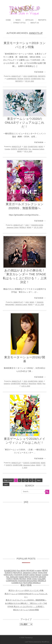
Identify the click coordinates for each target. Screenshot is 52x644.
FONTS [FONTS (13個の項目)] (10, 579)
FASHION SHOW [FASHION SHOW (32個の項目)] (21, 575)
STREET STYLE (19, 23)
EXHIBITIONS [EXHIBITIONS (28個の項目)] (10, 571)
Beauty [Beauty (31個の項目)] (38, 575)
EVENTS (27, 79)
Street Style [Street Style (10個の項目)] (43, 573)
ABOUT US (35, 23)
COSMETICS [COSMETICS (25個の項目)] (17, 583)
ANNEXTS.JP (36, 33)
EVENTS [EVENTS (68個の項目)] (9, 573)
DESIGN (20, 79)
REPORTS (42, 20)
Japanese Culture (38, 149)
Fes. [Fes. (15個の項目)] (8, 577)
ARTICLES (29, 20)
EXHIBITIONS (32, 76)
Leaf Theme (29, 642)
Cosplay (7, 149)
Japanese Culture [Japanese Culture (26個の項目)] (30, 573)
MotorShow (32, 384)
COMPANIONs (12, 79)
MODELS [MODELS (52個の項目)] (42, 581)
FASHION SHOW (37, 225)
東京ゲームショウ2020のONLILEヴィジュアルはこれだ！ (25, 123)
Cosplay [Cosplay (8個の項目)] (45, 575)
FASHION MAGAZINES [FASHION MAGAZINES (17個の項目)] (28, 581)
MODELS (23, 227)
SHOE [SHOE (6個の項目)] (29, 579)
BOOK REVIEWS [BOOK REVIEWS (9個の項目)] (28, 571)
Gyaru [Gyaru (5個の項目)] (35, 579)
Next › (39, 480)
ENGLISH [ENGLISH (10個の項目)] (14, 577)
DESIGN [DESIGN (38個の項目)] (42, 577)
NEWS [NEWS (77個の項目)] (45, 570)
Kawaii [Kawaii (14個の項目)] (21, 577)
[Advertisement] (26, 529)
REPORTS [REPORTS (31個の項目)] (18, 573)
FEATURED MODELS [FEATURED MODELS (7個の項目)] (32, 583)
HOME (8, 20)
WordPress (45, 642)
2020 (25, 147)
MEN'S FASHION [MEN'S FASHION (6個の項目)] (31, 577)
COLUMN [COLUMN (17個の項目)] (42, 579)
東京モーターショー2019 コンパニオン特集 (26, 590)
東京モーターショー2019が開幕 (26, 610)
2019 (25, 76)
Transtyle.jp (29, 638)
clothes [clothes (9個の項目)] (32, 575)
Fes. (30, 149)
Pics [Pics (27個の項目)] (18, 571)
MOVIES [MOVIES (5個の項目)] (23, 579)
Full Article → (40, 72)
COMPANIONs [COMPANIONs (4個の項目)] (12, 581)
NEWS (18, 20)
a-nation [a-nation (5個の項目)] (38, 571)
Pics (43, 79)
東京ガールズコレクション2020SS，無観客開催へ (26, 600)
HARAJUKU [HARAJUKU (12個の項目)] (9, 575)
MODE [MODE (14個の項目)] (16, 579)
